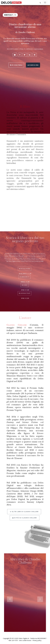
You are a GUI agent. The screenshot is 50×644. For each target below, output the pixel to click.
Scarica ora (33, 65)
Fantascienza (39, 49)
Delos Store (25, 267)
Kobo (25, 284)
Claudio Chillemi (26, 32)
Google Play (24, 292)
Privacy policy (37, 640)
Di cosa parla (16, 65)
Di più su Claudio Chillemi (25, 516)
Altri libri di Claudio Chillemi (24, 510)
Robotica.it (8, 15)
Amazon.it (24, 276)
